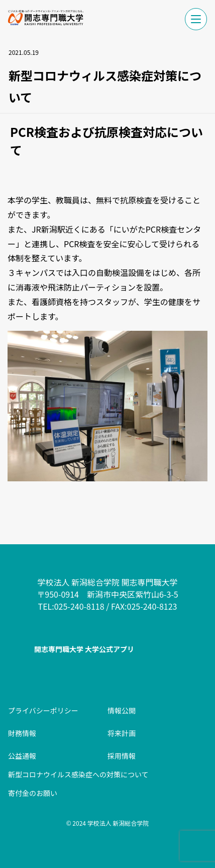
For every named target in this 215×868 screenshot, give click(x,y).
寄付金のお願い (33, 793)
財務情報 (22, 733)
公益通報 (22, 756)
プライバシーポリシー (43, 710)
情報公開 (122, 710)
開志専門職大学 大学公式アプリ (84, 649)
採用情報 (122, 756)
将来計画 (122, 733)
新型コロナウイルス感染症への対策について (78, 774)
